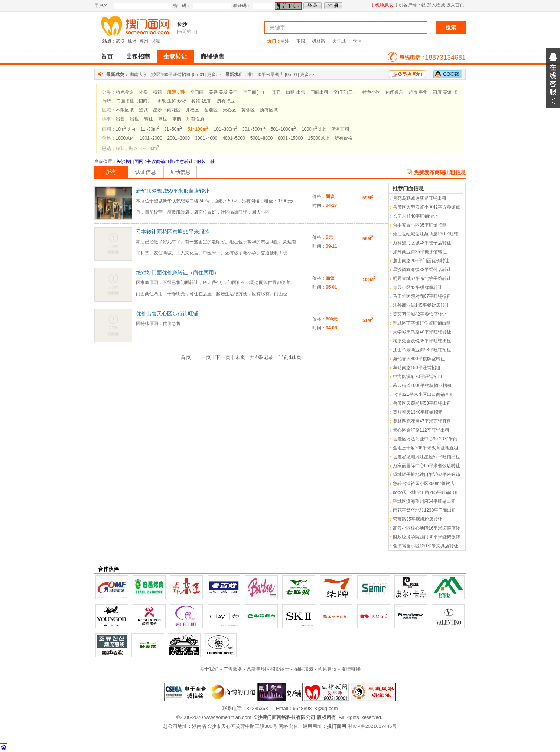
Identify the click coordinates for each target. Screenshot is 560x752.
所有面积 (340, 129)
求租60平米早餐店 (265, 75)
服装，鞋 (206, 162)
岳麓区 (211, 110)
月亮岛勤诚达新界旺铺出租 (420, 198)
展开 (553, 78)
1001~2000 (151, 138)
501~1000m (284, 129)
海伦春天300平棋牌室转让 (419, 359)
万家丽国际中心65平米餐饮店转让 (426, 466)
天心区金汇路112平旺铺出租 (421, 430)
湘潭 (156, 41)
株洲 (132, 41)
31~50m (173, 129)
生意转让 (175, 57)
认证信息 (146, 172)
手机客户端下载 (410, 5)
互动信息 (180, 172)
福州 (144, 41)
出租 (134, 119)
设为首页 (455, 5)
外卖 (143, 92)
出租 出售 (295, 92)
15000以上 (318, 138)
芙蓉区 (248, 110)
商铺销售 (212, 57)
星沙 (285, 41)
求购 (177, 119)
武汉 (120, 41)
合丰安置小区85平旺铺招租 (420, 225)
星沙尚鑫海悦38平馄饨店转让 (422, 270)
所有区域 (269, 110)
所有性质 (195, 119)
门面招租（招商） (134, 101)
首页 (107, 57)
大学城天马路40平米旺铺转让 (422, 332)
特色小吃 (371, 92)
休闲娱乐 (394, 92)
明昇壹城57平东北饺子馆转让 (422, 279)
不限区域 (125, 110)
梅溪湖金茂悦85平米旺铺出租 (422, 341)
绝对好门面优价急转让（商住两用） (178, 273)
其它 (276, 92)
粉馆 (157, 92)
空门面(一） (255, 92)
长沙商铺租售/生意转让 (170, 162)
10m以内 (126, 129)
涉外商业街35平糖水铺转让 (420, 252)
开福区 (192, 110)
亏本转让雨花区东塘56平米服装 (173, 232)
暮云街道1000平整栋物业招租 (422, 385)
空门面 (197, 92)
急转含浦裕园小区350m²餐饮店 (424, 484)
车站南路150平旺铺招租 (417, 368)
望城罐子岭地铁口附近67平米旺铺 (426, 475)
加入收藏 (436, 5)
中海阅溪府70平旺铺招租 (418, 377)
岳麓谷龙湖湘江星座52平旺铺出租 (426, 457)
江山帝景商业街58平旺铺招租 (422, 350)
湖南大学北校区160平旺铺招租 (160, 75)
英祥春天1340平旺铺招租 (418, 412)
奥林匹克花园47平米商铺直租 (422, 421)
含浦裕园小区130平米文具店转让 (426, 546)
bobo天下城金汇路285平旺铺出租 (426, 492)
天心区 (229, 110)
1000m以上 (314, 129)
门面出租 (319, 92)
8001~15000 (290, 138)
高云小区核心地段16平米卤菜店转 (426, 528)
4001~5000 (234, 138)
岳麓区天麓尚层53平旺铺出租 (422, 403)
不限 (301, 41)
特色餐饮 (125, 92)
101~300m (226, 129)
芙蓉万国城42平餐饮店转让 (420, 314)
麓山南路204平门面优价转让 (421, 261)
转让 (149, 119)
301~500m (254, 129)
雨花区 (174, 110)
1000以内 (125, 138)
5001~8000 (261, 138)
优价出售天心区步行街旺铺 (167, 313)
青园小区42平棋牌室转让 (418, 287)
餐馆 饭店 (201, 101)
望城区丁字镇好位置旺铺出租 (422, 323)
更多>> (214, 75)
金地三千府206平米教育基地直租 (426, 448)
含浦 (357, 41)
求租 (163, 119)
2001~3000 (179, 138)
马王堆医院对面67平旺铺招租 (422, 296)
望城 (143, 110)
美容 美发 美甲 (223, 92)
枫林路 (319, 41)
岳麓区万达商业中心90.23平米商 (425, 439)
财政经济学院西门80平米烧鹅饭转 (426, 537)
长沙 (182, 24)
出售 (120, 119)
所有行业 (226, 101)
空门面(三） (345, 92)
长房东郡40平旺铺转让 (415, 216)
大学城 (339, 41)
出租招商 (138, 57)
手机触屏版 (382, 5)
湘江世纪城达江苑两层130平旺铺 (426, 234)
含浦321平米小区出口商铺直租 (423, 394)
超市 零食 (418, 92)
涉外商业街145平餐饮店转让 (421, 305)
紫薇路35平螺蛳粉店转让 (418, 519)
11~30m (149, 129)
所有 (111, 172)
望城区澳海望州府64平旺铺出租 (424, 501)
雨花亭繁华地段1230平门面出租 (425, 510)
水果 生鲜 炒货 (172, 101)
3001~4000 (206, 138)
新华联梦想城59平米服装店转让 (173, 191)
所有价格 (344, 138)
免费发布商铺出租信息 (440, 172)
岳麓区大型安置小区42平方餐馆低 (426, 207)
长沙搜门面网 (130, 162)
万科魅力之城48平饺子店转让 (422, 243)
